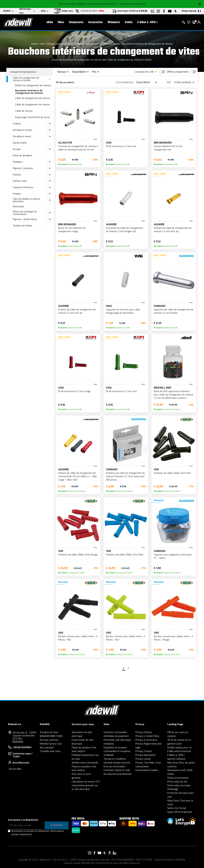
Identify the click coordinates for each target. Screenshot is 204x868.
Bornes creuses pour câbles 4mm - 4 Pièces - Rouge (173, 638)
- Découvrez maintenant (132, 4)
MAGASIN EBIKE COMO (51, 736)
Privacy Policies (144, 732)
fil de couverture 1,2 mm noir (121, 146)
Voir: (169, 82)
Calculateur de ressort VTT (86, 782)
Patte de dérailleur (23, 156)
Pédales (17, 194)
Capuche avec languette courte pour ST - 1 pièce (173, 556)
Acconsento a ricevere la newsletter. (37, 833)
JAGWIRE (111, 224)
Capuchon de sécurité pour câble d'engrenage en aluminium (123, 311)
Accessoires (96, 22)
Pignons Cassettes (23, 168)
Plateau (17, 175)
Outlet (171, 774)
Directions (18, 741)
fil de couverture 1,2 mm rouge (74, 391)
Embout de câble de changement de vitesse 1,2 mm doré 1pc (173, 230)
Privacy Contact (144, 751)
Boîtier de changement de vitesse (33, 85)
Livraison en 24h (144, 72)
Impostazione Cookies (147, 770)
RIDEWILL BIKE (163, 388)
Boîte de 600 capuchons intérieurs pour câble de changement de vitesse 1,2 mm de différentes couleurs (174, 395)
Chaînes (17, 124)
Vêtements (114, 22)
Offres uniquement (178, 72)
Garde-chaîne (20, 143)
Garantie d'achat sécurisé (117, 763)
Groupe (17, 149)
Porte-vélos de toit (177, 782)
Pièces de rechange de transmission (25, 213)
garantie (76, 778)
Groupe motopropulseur (60, 44)
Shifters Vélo (20, 181)
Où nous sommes (49, 740)
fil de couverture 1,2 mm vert (121, 391)
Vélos (61, 22)
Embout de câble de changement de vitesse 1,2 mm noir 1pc (77, 311)
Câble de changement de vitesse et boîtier (98, 44)
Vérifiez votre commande (85, 763)
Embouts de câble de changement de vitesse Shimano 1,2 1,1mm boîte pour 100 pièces (125, 476)
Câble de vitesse (24, 111)
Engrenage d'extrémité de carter (33, 117)
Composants (76, 22)
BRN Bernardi (163, 143)
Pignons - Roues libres (25, 219)
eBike (50, 22)
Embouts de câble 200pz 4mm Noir (172, 473)
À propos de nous (49, 732)
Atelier (129, 22)
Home (35, 44)
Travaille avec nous (50, 751)
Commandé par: (125, 82)
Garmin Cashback (176, 759)
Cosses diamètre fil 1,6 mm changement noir (168, 148)
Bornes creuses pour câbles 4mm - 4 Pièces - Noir (78, 638)
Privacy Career (143, 759)
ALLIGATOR (65, 143)
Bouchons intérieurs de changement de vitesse (148, 44)
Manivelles (18, 206)
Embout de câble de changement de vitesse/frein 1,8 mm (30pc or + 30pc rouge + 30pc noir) (78, 476)
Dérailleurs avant (22, 136)
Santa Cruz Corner (177, 808)
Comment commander (115, 732)
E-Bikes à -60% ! (147, 22)
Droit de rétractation (114, 767)
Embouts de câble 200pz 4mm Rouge (78, 555)
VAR (156, 469)
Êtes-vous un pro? (81, 774)
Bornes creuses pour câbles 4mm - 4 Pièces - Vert (126, 638)
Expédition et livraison (115, 748)
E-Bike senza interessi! (179, 751)
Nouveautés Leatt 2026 (180, 770)
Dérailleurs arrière (22, 130)
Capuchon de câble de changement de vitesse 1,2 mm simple (174, 311)
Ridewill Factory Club (51, 744)
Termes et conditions (115, 759)
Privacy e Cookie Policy (147, 736)
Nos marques (47, 748)
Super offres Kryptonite (180, 812)
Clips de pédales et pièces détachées (26, 200)
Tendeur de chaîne (22, 226)
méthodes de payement (116, 736)
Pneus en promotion (178, 778)
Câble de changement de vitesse (33, 98)
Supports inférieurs (23, 187)
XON (109, 143)
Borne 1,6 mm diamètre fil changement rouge (72, 230)
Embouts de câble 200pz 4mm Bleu (125, 555)
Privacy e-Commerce (146, 740)
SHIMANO (160, 306)
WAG (109, 306)
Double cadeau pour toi (179, 748)
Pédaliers (18, 162)
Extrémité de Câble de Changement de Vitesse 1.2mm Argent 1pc (124, 230)
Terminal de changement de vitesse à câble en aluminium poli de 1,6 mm (78, 148)
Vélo (42, 44)
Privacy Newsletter (146, 755)
